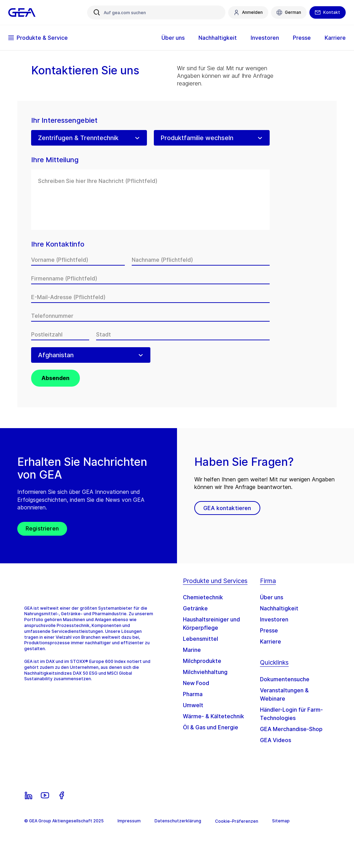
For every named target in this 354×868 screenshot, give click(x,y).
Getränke (195, 608)
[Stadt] (183, 334)
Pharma (193, 694)
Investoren (265, 38)
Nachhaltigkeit (218, 38)
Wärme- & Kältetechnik (213, 716)
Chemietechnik (203, 597)
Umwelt (193, 705)
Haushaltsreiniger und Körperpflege (211, 624)
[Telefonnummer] (150, 316)
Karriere (335, 38)
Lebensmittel (201, 639)
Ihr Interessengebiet (64, 121)
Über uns (173, 38)
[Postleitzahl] (60, 334)
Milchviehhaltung (205, 672)
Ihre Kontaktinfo (58, 244)
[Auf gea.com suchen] (156, 12)
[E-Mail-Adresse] (150, 297)
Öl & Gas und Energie (211, 727)
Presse (302, 38)
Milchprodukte (202, 661)
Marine (192, 650)
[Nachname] (201, 260)
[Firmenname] (150, 278)
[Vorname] (78, 260)
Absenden (55, 378)
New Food (196, 683)
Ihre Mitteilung (55, 160)
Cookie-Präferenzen (237, 821)
